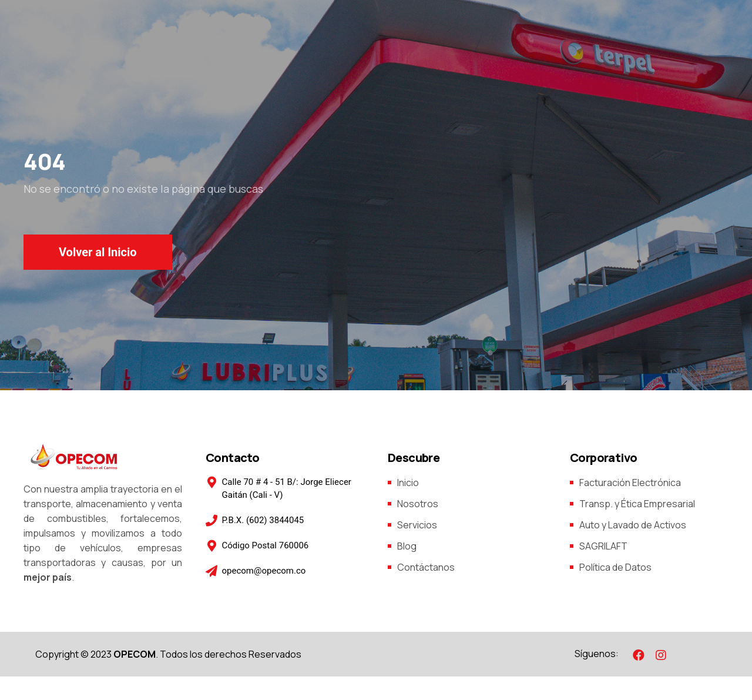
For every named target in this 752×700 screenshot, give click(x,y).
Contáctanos (426, 567)
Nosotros (418, 504)
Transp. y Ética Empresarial (637, 504)
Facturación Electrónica (630, 483)
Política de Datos (615, 567)
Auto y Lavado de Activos (633, 525)
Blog (407, 546)
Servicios (417, 525)
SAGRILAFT (603, 546)
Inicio (408, 483)
